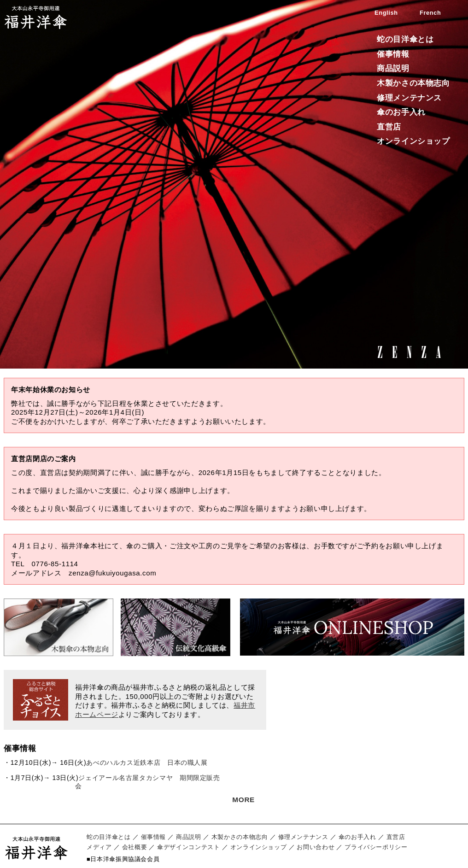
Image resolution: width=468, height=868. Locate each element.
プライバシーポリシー (376, 847)
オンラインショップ (413, 141)
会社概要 (135, 847)
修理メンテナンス (409, 98)
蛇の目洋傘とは (405, 39)
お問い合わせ (316, 847)
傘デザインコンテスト (188, 847)
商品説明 (393, 68)
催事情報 (393, 54)
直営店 (389, 127)
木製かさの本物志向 (413, 83)
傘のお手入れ (401, 112)
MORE (243, 800)
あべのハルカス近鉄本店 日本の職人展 (147, 762)
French (430, 13)
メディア (99, 847)
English (386, 13)
